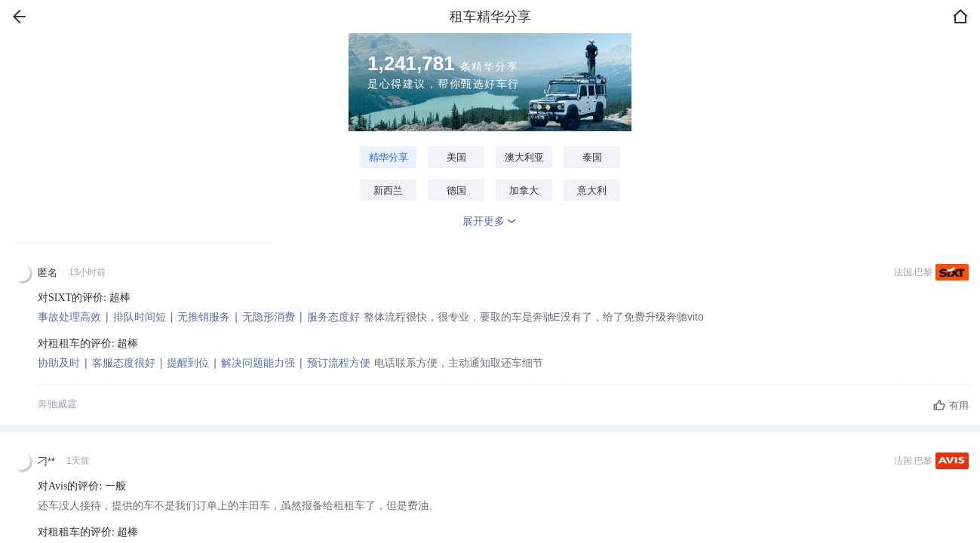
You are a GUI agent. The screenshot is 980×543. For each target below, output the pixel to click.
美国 (456, 157)
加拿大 (524, 190)
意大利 (592, 190)
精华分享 (389, 157)
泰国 (592, 157)
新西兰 (388, 190)
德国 (456, 190)
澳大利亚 (524, 157)
